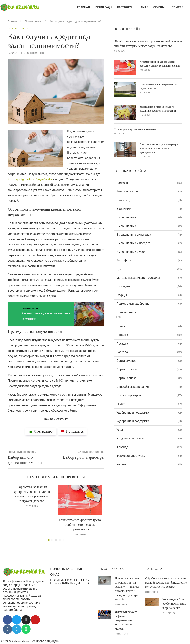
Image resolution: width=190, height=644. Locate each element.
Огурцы (159, 7)
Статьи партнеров (149, 395)
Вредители (149, 209)
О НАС (55, 575)
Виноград (103, 7)
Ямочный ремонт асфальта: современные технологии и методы (126, 620)
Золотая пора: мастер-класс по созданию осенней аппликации (158, 109)
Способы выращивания (149, 387)
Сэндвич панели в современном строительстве (158, 86)
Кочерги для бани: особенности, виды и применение (174, 604)
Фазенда (149, 447)
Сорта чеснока (149, 378)
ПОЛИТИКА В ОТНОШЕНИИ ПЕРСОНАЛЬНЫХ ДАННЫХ (70, 582)
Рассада (149, 352)
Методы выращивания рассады (149, 278)
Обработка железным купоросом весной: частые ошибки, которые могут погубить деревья (148, 44)
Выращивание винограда (149, 235)
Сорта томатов (149, 370)
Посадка (149, 335)
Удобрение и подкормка (149, 413)
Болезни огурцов (149, 192)
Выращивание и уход (149, 252)
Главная (83, 7)
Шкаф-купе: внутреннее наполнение (135, 129)
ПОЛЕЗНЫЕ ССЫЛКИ (66, 569)
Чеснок (149, 464)
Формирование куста (149, 456)
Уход (149, 430)
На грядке (149, 286)
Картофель (125, 7)
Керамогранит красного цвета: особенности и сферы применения (80, 525)
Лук (143, 7)
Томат (177, 7)
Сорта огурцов (149, 361)
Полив (149, 326)
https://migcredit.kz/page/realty (30, 179)
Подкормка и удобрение (149, 304)
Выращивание (149, 217)
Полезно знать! (33, 21)
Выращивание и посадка (149, 243)
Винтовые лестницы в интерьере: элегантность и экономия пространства (159, 148)
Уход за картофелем (149, 439)
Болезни (149, 183)
